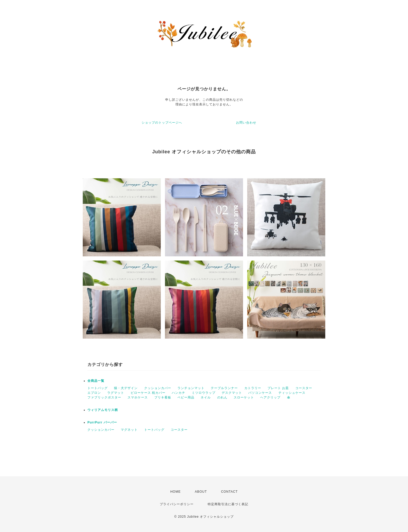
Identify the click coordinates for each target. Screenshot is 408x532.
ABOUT (201, 492)
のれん (222, 397)
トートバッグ (98, 388)
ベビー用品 (186, 397)
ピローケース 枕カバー (148, 393)
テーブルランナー (224, 388)
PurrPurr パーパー (102, 422)
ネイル (206, 397)
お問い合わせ (246, 123)
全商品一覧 (96, 381)
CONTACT (229, 492)
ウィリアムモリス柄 (103, 410)
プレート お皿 (278, 388)
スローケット (244, 397)
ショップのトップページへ (162, 123)
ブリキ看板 (163, 397)
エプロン (94, 393)
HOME (175, 492)
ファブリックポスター (104, 397)
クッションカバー (158, 388)
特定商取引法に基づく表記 (228, 504)
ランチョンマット (191, 388)
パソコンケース (260, 393)
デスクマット (232, 393)
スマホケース (138, 397)
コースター (304, 388)
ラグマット (116, 393)
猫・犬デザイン (126, 388)
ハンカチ (178, 393)
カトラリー (253, 388)
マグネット (129, 430)
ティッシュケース (292, 393)
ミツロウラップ (204, 393)
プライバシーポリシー (177, 504)
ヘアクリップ (270, 397)
